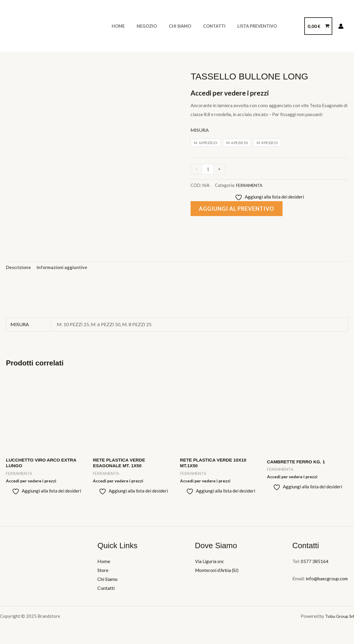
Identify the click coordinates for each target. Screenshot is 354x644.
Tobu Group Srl (339, 618)
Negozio (142, 26)
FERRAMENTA (250, 185)
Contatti (203, 26)
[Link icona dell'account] (341, 26)
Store (103, 572)
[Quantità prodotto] (208, 169)
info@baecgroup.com (328, 581)
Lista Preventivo (242, 26)
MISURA (200, 130)
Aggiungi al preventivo (239, 209)
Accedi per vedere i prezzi (232, 93)
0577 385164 (315, 563)
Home (116, 26)
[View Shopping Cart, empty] (318, 26)
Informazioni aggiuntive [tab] (64, 268)
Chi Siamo (172, 26)
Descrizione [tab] (19, 268)
